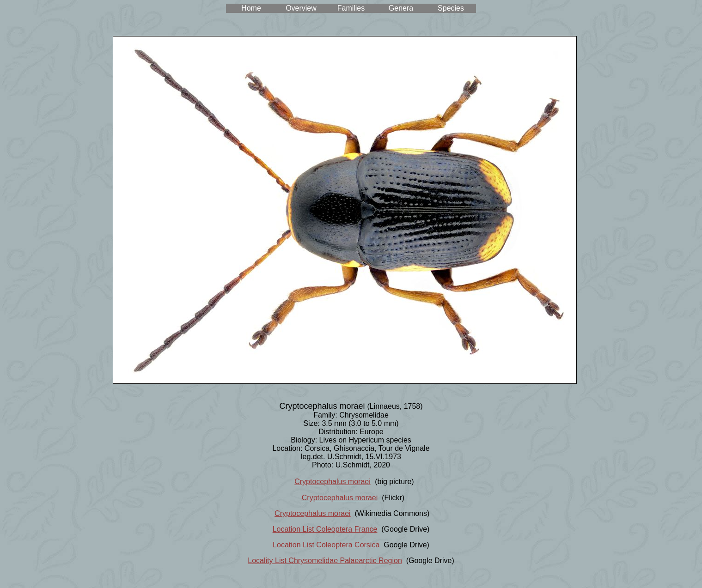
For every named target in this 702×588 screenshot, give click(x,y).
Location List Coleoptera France (325, 529)
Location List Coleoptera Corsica (326, 545)
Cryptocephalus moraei (333, 482)
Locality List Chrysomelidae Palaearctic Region (325, 561)
